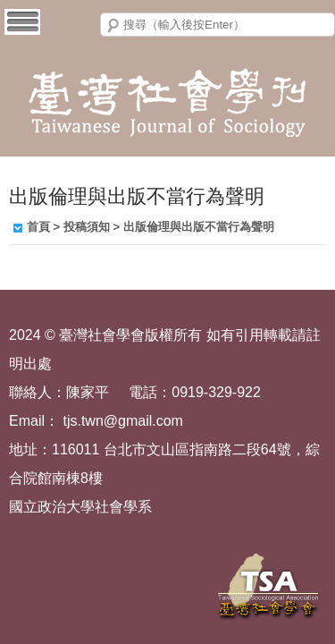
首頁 (38, 227)
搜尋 (113, 26)
